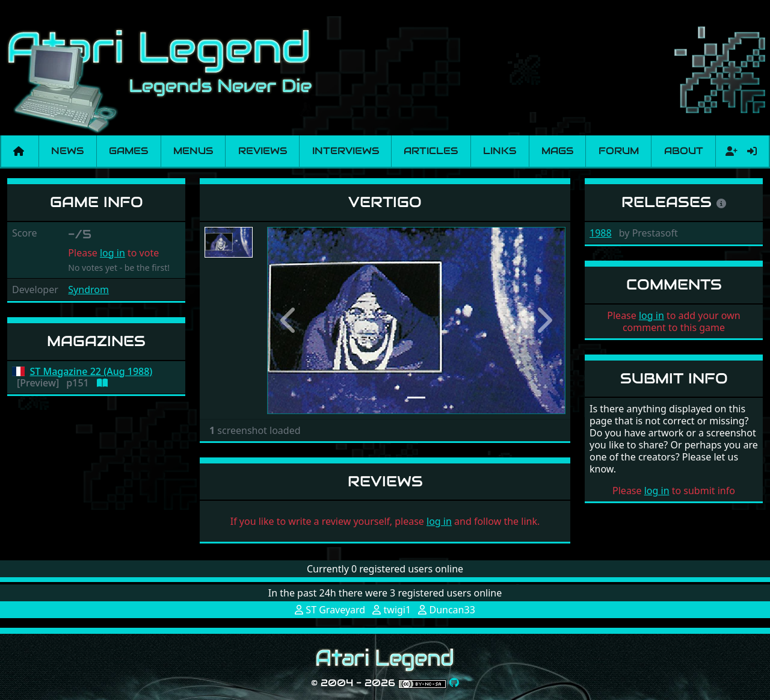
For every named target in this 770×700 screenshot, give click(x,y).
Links (500, 151)
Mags (557, 151)
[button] (289, 321)
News (67, 151)
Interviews (346, 151)
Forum (619, 151)
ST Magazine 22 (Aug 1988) (91, 372)
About (684, 151)
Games (128, 151)
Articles (431, 151)
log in (112, 253)
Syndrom (88, 290)
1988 (601, 233)
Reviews (263, 151)
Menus (193, 151)
